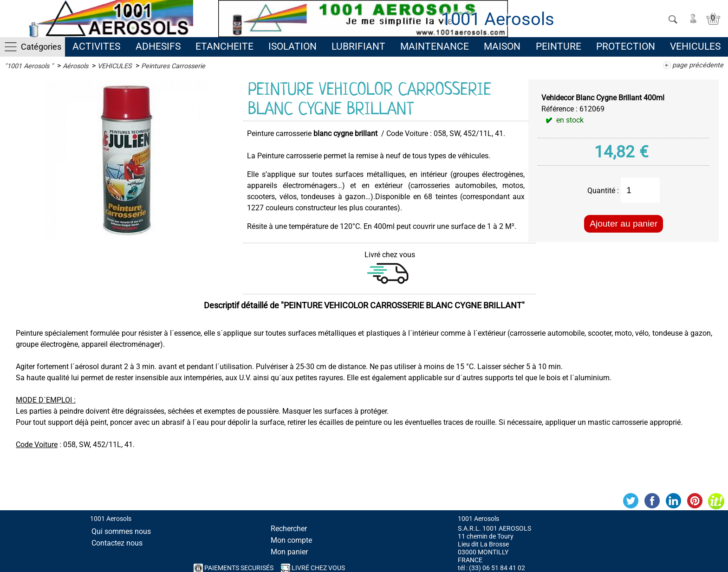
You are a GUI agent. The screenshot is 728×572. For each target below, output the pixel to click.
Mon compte (291, 540)
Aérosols (75, 66)
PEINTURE (559, 46)
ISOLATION (292, 46)
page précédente (698, 65)
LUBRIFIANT (358, 46)
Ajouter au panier (624, 224)
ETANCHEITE (224, 46)
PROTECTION (626, 46)
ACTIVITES (96, 46)
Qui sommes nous (121, 531)
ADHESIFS (158, 46)
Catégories (41, 47)
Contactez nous (117, 543)
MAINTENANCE (435, 46)
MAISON (502, 46)
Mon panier (289, 552)
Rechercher (289, 529)
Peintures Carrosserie (173, 66)
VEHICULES (695, 46)
